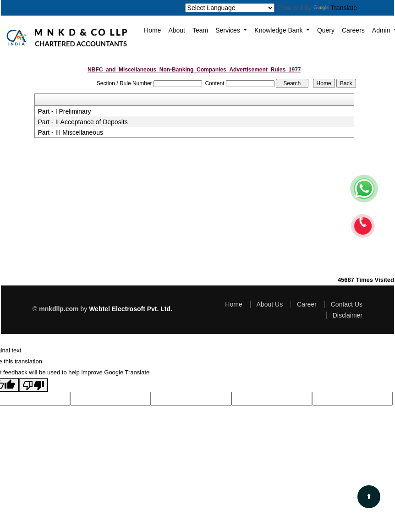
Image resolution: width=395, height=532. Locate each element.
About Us (270, 304)
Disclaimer (348, 315)
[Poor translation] (33, 385)
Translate (335, 8)
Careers (353, 30)
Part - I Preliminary (65, 111)
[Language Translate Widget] (230, 8)
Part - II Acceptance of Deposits (83, 122)
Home (152, 30)
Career (307, 304)
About (177, 30)
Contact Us (347, 304)
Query (326, 30)
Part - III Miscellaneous (71, 132)
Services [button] (229, 30)
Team (200, 30)
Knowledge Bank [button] (279, 30)
